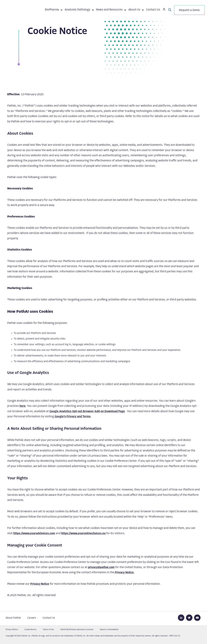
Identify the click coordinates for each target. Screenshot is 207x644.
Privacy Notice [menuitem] (12, 630)
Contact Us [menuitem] (49, 618)
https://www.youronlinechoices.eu (83, 533)
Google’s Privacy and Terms (73, 417)
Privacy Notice (124, 573)
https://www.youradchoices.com (34, 533)
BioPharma (52, 10)
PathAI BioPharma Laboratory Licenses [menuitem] (77, 630)
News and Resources (109, 10)
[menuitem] (52, 10)
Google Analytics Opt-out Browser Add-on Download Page (87, 411)
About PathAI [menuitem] (13, 618)
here (23, 406)
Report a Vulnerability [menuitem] (109, 630)
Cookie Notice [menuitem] (30, 630)
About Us (134, 10)
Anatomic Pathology (77, 10)
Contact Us (153, 10)
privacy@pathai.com (101, 567)
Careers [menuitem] (32, 618)
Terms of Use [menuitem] (48, 630)
